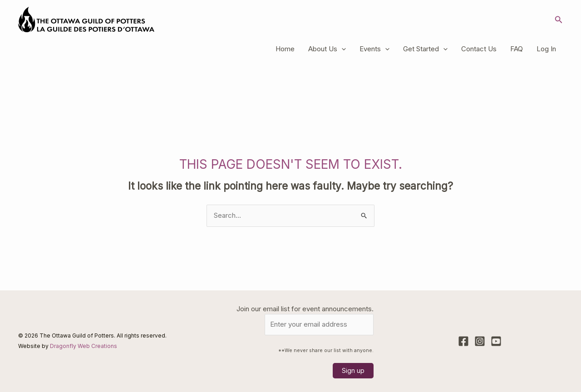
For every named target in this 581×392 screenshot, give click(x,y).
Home (285, 49)
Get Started (425, 49)
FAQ (517, 49)
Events (374, 49)
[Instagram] (480, 341)
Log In (546, 49)
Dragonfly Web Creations (84, 346)
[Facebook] (463, 341)
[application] (342, 49)
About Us (327, 49)
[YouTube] (496, 341)
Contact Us (479, 49)
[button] (559, 20)
